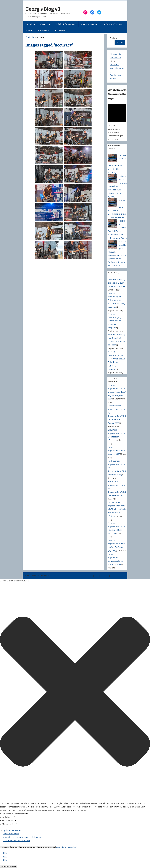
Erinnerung (105, 576)
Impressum (55, 576)
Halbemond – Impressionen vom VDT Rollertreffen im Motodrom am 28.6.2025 (117, 509)
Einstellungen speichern (47, 847)
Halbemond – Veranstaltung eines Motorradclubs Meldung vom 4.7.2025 (117, 186)
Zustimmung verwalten (9, 866)
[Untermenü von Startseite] (35, 24)
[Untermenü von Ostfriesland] (49, 30)
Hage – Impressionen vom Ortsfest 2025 (116, 451)
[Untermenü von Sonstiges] (64, 30)
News (97, 576)
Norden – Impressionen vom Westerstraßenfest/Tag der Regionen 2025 (117, 392)
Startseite (30, 37)
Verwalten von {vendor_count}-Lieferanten (22, 837)
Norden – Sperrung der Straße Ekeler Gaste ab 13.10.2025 (117, 283)
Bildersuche (115, 58)
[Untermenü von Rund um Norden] (97, 24)
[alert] (117, 122)
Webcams (114, 65)
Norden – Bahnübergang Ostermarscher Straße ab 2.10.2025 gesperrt (116, 300)
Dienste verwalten (11, 834)
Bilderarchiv (115, 54)
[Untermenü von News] (31, 30)
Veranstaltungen (86, 576)
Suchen (113, 38)
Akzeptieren (5, 847)
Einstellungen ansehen (28, 847)
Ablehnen (15, 847)
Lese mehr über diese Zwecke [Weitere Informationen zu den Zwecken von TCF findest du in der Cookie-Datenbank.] (17, 841)
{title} (5, 853)
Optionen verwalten (12, 830)
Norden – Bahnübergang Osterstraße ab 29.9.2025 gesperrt (115, 321)
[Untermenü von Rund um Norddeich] (121, 24)
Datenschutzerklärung (70, 576)
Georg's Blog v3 (43, 9)
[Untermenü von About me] (50, 24)
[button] (75, 692)
